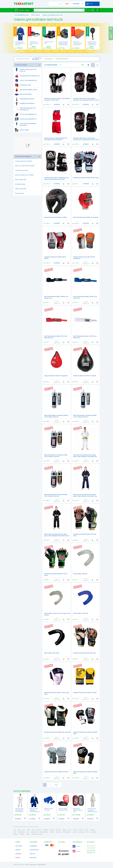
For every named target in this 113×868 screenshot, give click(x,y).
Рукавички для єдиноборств (27, 76)
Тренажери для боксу (25, 99)
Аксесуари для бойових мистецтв (25, 124)
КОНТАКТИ (33, 858)
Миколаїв (52, 830)
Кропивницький (34, 832)
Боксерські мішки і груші (26, 90)
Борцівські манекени (24, 104)
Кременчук (58, 832)
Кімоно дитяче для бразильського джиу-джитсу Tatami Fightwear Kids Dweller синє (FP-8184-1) (85, 496)
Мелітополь (93, 832)
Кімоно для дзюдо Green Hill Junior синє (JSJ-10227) (20, 43)
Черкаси (87, 830)
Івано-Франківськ (67, 832)
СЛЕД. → (57, 785)
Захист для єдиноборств (26, 81)
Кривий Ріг (46, 830)
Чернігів (81, 830)
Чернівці (52, 832)
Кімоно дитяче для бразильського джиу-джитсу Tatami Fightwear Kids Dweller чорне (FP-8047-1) (57, 536)
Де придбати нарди (20, 184)
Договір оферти (41, 865)
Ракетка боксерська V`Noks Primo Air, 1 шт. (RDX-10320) (92, 43)
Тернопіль (75, 832)
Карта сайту (33, 865)
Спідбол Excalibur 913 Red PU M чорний (85, 376)
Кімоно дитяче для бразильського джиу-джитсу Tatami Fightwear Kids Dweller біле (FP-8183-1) (85, 456)
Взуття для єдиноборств (26, 114)
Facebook (76, 846)
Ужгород (28, 834)
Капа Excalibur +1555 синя (81, 613)
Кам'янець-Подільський (37, 834)
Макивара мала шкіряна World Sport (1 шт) (78, 810)
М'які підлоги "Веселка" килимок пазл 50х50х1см (78, 43)
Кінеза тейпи (22, 130)
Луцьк (88, 832)
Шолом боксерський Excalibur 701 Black (56, 217)
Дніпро (29, 830)
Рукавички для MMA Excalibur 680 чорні (85, 653)
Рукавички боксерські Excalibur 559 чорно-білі (57, 732)
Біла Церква (82, 832)
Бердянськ (22, 834)
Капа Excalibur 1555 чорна (52, 653)
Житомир (92, 830)
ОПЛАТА (18, 850)
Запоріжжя (39, 830)
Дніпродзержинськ (44, 832)
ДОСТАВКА (19, 846)
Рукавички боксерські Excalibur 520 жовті (85, 693)
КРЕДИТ (18, 858)
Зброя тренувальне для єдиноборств (25, 108)
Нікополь (16, 834)
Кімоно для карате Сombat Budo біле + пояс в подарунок (20, 810)
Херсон (70, 830)
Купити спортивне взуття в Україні (24, 175)
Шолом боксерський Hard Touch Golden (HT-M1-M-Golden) (63, 43)
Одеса (24, 830)
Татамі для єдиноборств (26, 119)
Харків (19, 830)
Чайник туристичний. (21, 189)
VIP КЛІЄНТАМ (34, 850)
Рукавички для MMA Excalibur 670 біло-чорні (86, 178)
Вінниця (65, 830)
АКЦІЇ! (67, 4)
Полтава (75, 830)
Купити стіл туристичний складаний (25, 166)
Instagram (77, 851)
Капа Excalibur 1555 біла (80, 574)
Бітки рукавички (20, 193)
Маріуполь (58, 830)
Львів (33, 830)
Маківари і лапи (23, 85)
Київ (15, 830)
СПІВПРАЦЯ (33, 846)
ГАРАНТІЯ (18, 854)
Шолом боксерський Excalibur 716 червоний (86, 217)
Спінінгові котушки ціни (22, 170)
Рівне (28, 832)
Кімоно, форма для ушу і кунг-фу (26, 70)
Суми (15, 832)
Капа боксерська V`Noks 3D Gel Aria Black (34, 43)
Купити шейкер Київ (21, 179)
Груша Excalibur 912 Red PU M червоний (56, 376)
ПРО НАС (32, 854)
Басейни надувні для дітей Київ (24, 161)
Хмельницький (21, 832)
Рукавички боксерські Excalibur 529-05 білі (56, 772)
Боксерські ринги (23, 94)
